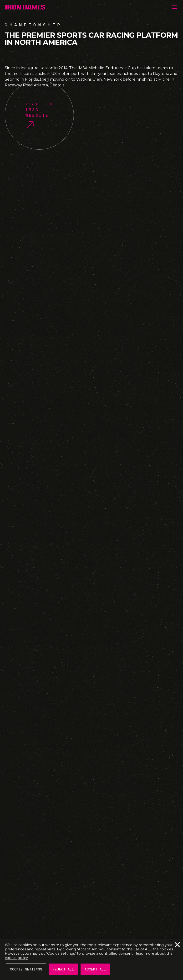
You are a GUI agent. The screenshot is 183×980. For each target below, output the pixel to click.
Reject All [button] (63, 969)
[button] (175, 7)
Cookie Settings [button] (26, 969)
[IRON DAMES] (25, 7)
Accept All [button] (95, 969)
